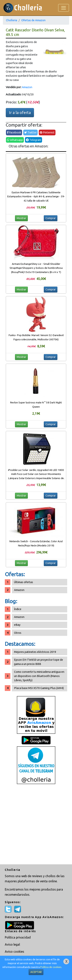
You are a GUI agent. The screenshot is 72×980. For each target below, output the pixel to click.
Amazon (27, 87)
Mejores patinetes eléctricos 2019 (35, 652)
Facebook (14, 132)
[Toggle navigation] (64, 8)
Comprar (51, 218)
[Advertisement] (36, 825)
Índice (18, 609)
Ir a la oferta (20, 113)
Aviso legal (12, 944)
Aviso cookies (14, 952)
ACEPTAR (36, 972)
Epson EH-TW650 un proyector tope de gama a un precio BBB (38, 662)
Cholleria (12, 20)
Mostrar (21, 218)
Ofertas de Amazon (33, 20)
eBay (17, 625)
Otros (18, 633)
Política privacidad (18, 937)
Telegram (34, 140)
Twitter (30, 132)
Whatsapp (15, 140)
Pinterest (47, 132)
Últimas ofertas (24, 582)
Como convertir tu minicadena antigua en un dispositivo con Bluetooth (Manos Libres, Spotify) (39, 676)
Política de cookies (51, 967)
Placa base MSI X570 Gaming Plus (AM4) (39, 688)
